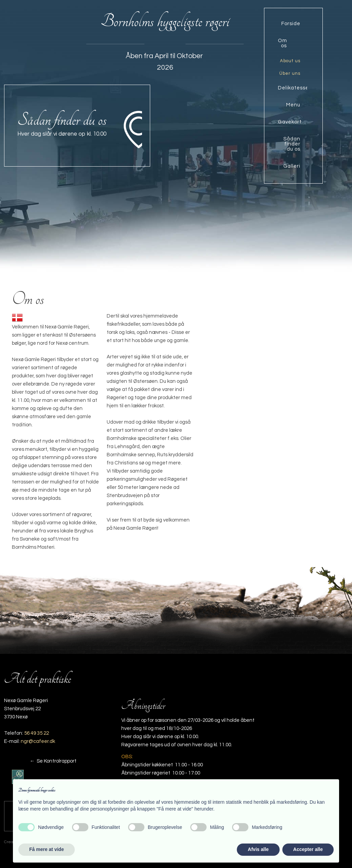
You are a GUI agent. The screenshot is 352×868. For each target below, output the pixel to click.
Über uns (290, 73)
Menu (293, 105)
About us (290, 61)
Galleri (292, 166)
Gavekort (290, 122)
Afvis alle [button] (258, 849)
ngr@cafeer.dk (38, 741)
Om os (283, 43)
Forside (291, 24)
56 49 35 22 (37, 733)
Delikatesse (293, 88)
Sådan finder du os (292, 144)
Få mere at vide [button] (47, 849)
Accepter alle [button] (308, 849)
